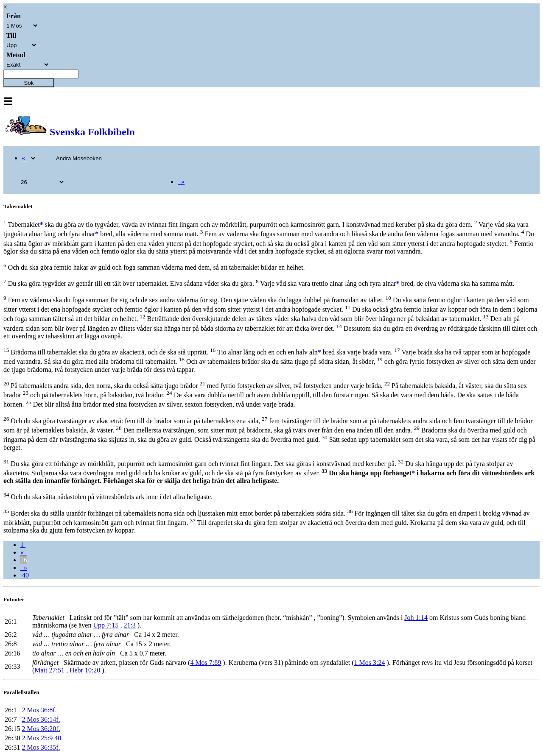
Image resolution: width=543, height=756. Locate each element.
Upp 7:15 (106, 625)
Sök (29, 83)
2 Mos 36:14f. (41, 719)
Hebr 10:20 (85, 670)
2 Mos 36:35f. (41, 747)
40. (59, 738)
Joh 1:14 (416, 618)
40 (25, 575)
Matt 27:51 (49, 670)
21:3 (129, 625)
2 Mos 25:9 (37, 738)
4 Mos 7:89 (206, 663)
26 (24, 560)
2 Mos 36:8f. (39, 710)
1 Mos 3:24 (370, 663)
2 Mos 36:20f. (41, 729)
